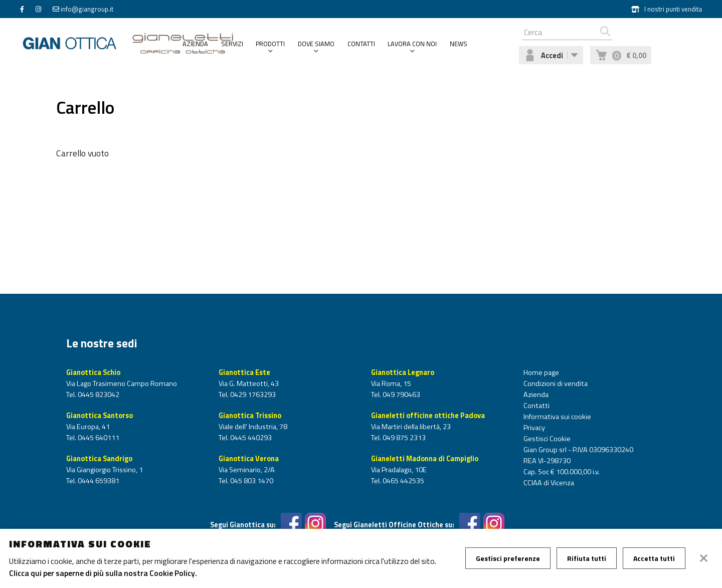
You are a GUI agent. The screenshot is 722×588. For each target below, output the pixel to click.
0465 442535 (403, 481)
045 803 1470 (251, 481)
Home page (541, 372)
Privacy (534, 428)
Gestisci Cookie (547, 439)
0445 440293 (250, 438)
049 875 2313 (403, 438)
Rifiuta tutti (587, 558)
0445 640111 (98, 438)
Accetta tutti (654, 558)
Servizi (232, 44)
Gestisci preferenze (508, 558)
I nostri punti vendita (667, 9)
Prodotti (270, 44)
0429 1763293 (252, 395)
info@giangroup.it (87, 9)
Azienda (195, 44)
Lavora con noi (412, 44)
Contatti (361, 44)
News (459, 44)
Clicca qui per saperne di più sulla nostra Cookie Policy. (103, 573)
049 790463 (401, 395)
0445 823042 (98, 395)
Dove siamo (316, 44)
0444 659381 (98, 481)
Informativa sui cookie (557, 417)
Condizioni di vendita (556, 383)
